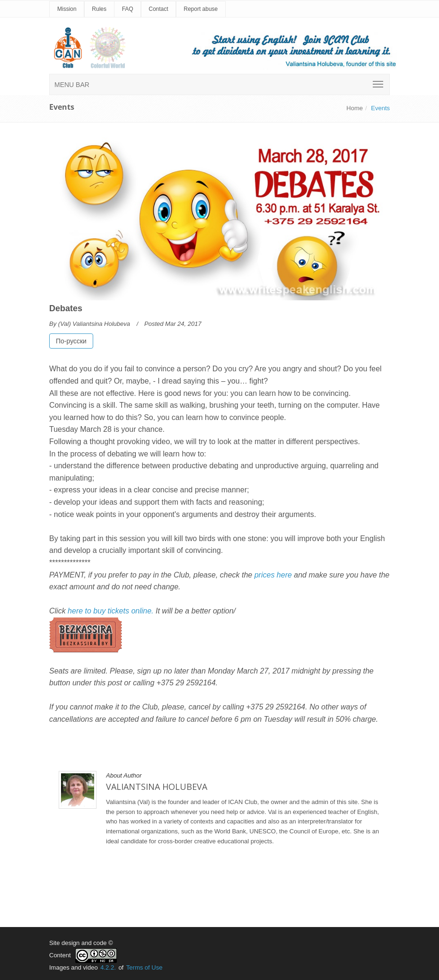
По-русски (71, 341)
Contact (158, 9)
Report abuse (201, 9)
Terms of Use (145, 967)
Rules (99, 9)
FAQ (128, 9)
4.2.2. (108, 967)
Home (355, 108)
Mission (67, 9)
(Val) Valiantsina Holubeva (94, 324)
